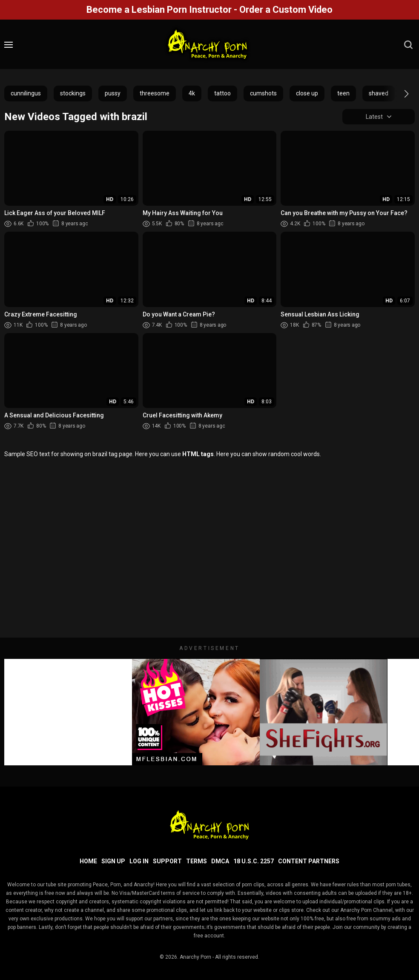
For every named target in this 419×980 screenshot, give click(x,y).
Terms (197, 861)
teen (343, 93)
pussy (113, 93)
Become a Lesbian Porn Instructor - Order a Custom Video (209, 10)
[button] (399, 94)
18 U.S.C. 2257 (254, 861)
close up (307, 93)
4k (192, 93)
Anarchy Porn (195, 957)
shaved (379, 93)
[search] (408, 45)
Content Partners (309, 861)
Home (88, 861)
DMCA (220, 861)
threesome (155, 93)
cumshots (263, 93)
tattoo (222, 93)
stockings (73, 93)
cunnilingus (26, 93)
